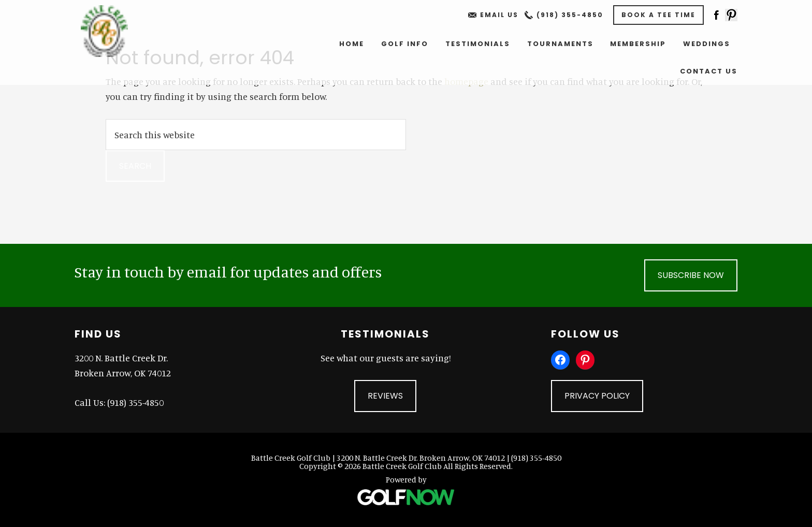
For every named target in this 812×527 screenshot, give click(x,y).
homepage (466, 81)
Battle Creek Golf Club (112, 31)
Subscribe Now (691, 275)
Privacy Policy (597, 396)
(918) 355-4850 (570, 15)
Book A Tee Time (658, 15)
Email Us (499, 15)
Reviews (385, 396)
